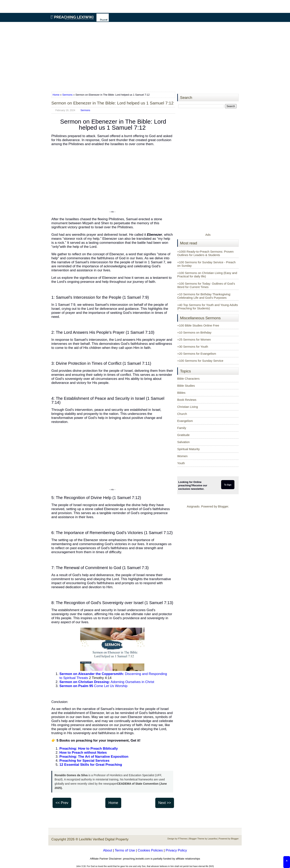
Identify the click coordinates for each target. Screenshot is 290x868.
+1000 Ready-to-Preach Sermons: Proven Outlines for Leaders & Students (205, 253)
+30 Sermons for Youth (193, 347)
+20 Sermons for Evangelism (197, 354)
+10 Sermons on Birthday (194, 332)
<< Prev (62, 803)
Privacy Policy (176, 850)
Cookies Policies (150, 850)
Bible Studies (186, 386)
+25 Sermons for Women (194, 339)
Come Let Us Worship (93, 686)
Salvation (183, 442)
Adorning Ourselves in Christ (107, 682)
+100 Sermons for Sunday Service (200, 361)
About (108, 850)
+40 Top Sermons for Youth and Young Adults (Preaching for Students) (208, 307)
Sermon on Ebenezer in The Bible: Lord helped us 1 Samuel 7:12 (112, 103)
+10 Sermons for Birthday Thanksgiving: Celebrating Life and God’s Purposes (204, 296)
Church (182, 414)
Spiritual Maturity (188, 449)
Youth (181, 463)
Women (182, 456)
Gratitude (183, 435)
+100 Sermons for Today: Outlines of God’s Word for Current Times (206, 285)
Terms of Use (125, 850)
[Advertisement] (145, 57)
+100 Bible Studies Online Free (198, 325)
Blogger (223, 506)
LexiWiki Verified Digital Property (104, 839)
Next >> (165, 803)
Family (182, 428)
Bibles (181, 393)
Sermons (67, 95)
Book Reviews (187, 400)
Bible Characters (188, 379)
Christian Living (188, 407)
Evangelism (185, 421)
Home (56, 95)
